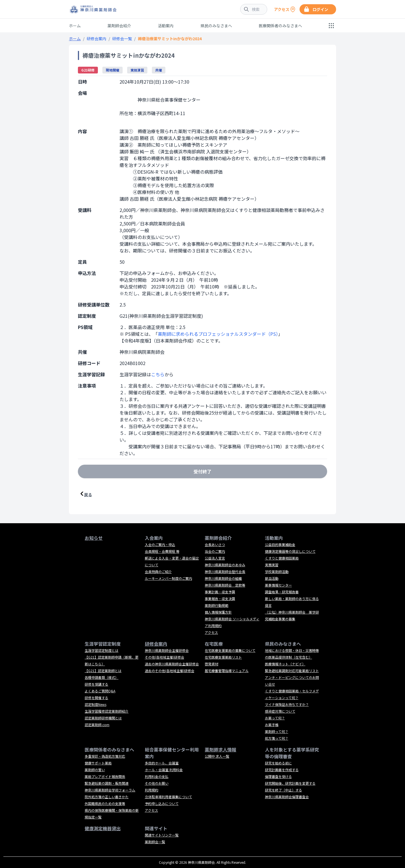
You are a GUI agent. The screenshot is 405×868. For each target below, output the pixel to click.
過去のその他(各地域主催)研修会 (170, 671)
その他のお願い (157, 783)
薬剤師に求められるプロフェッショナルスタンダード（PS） (218, 334)
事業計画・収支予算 (220, 592)
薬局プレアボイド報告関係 (105, 776)
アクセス (211, 632)
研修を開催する (96, 698)
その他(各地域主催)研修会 (165, 657)
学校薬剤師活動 (277, 571)
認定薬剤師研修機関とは (103, 718)
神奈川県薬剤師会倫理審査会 (287, 797)
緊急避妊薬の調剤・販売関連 (107, 783)
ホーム (75, 26)
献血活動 (272, 578)
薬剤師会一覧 (155, 842)
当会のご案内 (215, 551)
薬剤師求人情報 (220, 750)
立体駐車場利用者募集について (168, 797)
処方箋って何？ (277, 738)
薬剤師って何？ (277, 731)
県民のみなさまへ (216, 26)
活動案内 (166, 26)
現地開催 (112, 70)
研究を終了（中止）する (283, 790)
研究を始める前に (278, 763)
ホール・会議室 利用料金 (164, 770)
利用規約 (152, 790)
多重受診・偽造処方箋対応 (105, 756)
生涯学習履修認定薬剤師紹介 (107, 711)
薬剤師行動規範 (217, 605)
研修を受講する (96, 684)
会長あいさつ (215, 544)
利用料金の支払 (157, 776)
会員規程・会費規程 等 (162, 551)
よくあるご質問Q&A (100, 691)
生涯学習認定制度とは (102, 650)
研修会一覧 (122, 39)
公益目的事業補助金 (280, 544)
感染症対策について (280, 711)
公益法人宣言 (215, 558)
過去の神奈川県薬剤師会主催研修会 (172, 664)
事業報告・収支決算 (220, 599)
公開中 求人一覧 (217, 756)
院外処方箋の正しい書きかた (107, 797)
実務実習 (272, 565)
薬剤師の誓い (95, 770)
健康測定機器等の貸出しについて (290, 551)
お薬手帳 (272, 725)
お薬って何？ (275, 718)
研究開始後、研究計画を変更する (290, 783)
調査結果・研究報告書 (282, 592)
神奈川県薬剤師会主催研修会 (167, 650)
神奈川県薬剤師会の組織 (223, 578)
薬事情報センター (278, 585)
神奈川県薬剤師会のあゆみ (225, 565)
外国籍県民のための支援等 (105, 803)
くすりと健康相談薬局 (282, 558)
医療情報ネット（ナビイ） (285, 664)
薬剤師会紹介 (119, 26)
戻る (88, 495)
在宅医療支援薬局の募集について (230, 650)
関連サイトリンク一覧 (162, 835)
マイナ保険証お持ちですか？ (287, 704)
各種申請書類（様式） (102, 677)
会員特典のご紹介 (158, 571)
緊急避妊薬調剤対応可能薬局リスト (292, 671)
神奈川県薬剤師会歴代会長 (225, 571)
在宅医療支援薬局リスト (223, 657)
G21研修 (88, 70)
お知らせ (94, 538)
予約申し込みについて (162, 803)
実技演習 (137, 70)
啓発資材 (211, 664)
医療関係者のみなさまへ (280, 26)
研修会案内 (96, 39)
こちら (158, 374)
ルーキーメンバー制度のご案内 (168, 578)
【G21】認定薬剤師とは (103, 671)
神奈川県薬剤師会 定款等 (225, 585)
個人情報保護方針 (218, 612)
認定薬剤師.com (97, 725)
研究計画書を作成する (282, 770)
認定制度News (95, 704)
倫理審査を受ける (278, 776)
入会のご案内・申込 (160, 544)
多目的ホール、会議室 (162, 763)
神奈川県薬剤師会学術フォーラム (110, 790)
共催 (159, 70)
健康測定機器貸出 (103, 828)
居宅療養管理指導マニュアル (227, 671)
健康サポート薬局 (98, 763)
